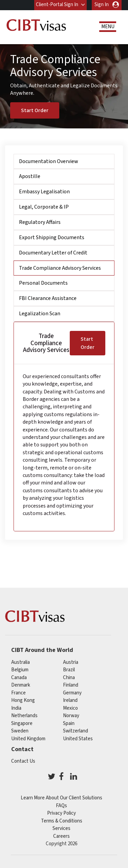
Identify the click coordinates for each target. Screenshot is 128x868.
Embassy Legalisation (44, 192)
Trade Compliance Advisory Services (60, 268)
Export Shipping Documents (52, 237)
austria (71, 662)
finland (71, 685)
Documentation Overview (49, 161)
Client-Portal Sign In (57, 5)
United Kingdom (28, 739)
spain (69, 723)
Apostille (30, 176)
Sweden (20, 731)
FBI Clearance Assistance (48, 298)
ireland (70, 700)
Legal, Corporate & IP (44, 207)
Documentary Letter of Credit (53, 253)
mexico (70, 708)
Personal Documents (43, 283)
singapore (22, 723)
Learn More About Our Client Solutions (61, 798)
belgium (20, 670)
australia (20, 662)
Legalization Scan (40, 314)
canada (19, 678)
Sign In (102, 5)
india (16, 708)
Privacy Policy (61, 813)
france (18, 693)
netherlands (24, 716)
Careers (61, 836)
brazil (69, 670)
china (69, 678)
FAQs (61, 806)
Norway (71, 716)
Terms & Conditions (62, 821)
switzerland (76, 731)
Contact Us (23, 761)
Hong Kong (23, 700)
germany (72, 693)
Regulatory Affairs (40, 222)
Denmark (21, 685)
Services (61, 828)
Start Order (35, 110)
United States (78, 739)
